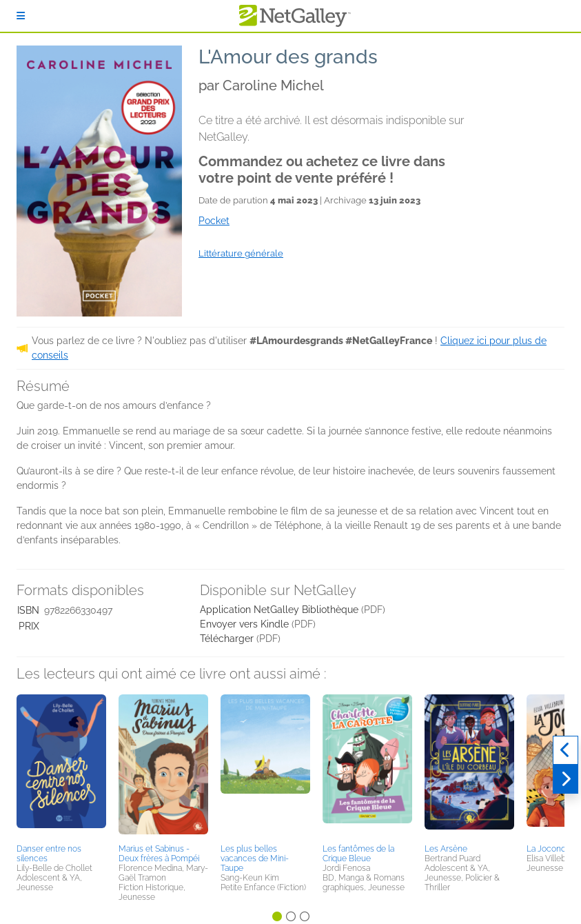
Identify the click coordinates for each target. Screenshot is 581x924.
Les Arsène (446, 849)
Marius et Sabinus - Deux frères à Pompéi (159, 854)
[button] (61, 767)
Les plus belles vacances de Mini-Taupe (255, 858)
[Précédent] (565, 750)
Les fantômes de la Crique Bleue (358, 854)
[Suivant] (565, 779)
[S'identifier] (21, 16)
